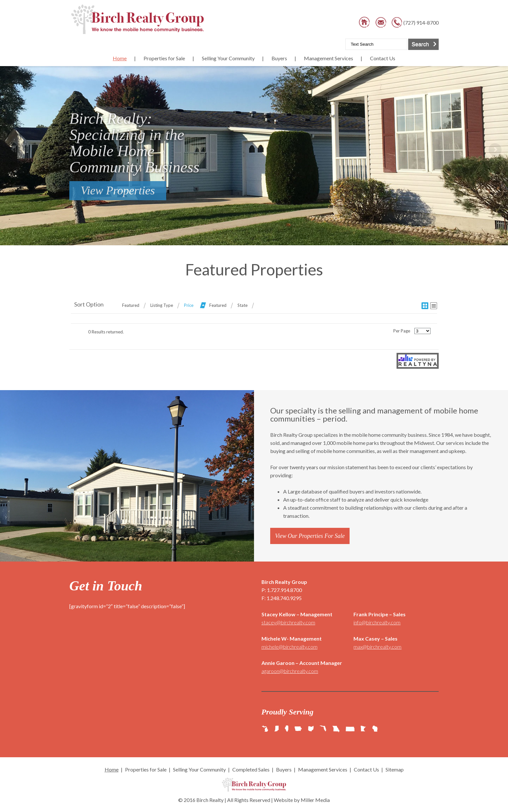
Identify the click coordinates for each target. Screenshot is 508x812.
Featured (131, 305)
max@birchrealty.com (377, 647)
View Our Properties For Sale (310, 536)
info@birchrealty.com (377, 622)
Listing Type (162, 305)
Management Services (329, 58)
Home (120, 58)
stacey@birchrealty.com (288, 622)
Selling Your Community (228, 58)
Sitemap (395, 769)
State (242, 305)
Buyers (279, 58)
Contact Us (383, 58)
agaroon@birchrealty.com (290, 671)
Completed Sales (251, 769)
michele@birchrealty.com (289, 647)
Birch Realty (210, 800)
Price (189, 305)
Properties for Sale (164, 58)
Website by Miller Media (302, 800)
